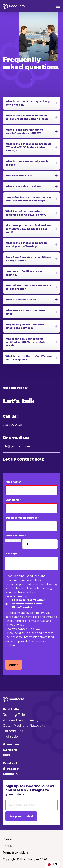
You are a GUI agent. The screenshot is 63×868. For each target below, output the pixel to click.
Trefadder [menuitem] (11, 736)
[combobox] (52, 864)
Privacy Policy (15, 625)
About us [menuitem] (11, 744)
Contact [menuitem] (10, 763)
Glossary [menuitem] (11, 769)
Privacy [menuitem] (8, 846)
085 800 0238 (12, 425)
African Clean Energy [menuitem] (21, 720)
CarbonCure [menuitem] (13, 731)
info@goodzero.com (16, 446)
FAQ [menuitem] (6, 755)
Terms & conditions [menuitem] (16, 852)
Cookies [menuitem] (8, 839)
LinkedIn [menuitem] (10, 774)
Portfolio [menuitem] (11, 709)
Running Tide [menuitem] (14, 715)
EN (52, 864)
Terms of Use (36, 621)
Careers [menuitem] (10, 750)
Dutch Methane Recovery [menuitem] (24, 726)
